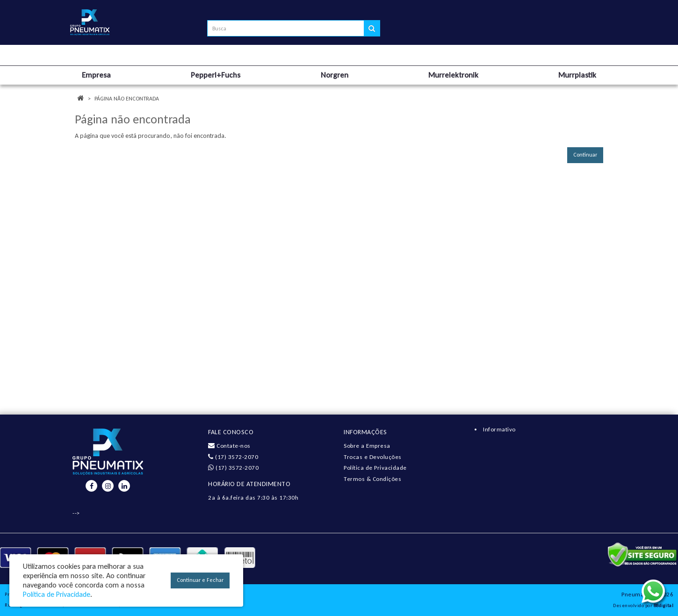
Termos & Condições (372, 479)
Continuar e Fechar (200, 580)
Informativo (499, 429)
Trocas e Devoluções (373, 457)
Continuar (585, 155)
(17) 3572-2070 (233, 457)
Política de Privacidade (375, 468)
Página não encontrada (127, 99)
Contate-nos (229, 446)
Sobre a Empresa (367, 446)
